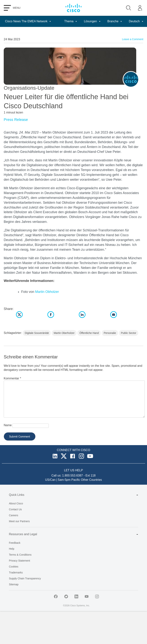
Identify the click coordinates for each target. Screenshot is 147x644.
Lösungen (92, 21)
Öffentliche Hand (89, 333)
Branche (115, 21)
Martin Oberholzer (64, 333)
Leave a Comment (133, 39)
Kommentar (12, 378)
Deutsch (136, 21)
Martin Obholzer (47, 292)
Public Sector (129, 333)
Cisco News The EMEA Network (28, 21)
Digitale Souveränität (37, 333)
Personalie (110, 333)
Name (8, 425)
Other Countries (91, 480)
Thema (71, 21)
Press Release (16, 120)
